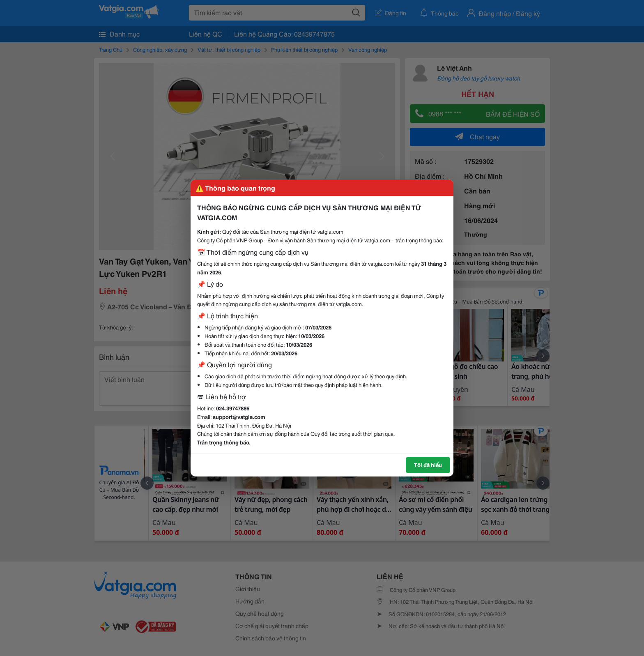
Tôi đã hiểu (428, 465)
